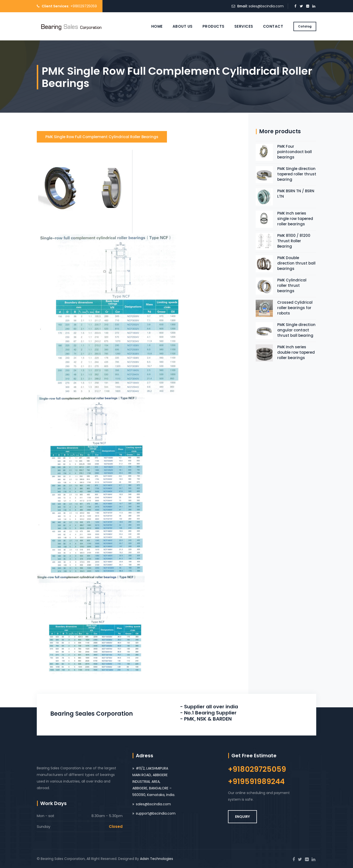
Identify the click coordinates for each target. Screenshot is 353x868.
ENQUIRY (242, 817)
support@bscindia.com (156, 813)
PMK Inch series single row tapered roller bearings (295, 219)
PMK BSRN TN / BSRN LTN (296, 194)
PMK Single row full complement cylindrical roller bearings (102, 137)
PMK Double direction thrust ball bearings (296, 263)
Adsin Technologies (157, 859)
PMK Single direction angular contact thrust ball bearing (296, 330)
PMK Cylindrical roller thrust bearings (292, 285)
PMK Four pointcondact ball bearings (295, 152)
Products (214, 26)
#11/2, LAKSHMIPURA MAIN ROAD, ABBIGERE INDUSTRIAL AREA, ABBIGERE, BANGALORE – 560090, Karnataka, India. (154, 782)
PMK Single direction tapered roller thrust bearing (297, 174)
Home (157, 26)
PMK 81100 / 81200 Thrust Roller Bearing (294, 241)
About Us (183, 26)
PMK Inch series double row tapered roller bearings (296, 352)
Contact (273, 26)
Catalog (305, 26)
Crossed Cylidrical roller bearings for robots (295, 308)
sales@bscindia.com (266, 6)
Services (244, 26)
